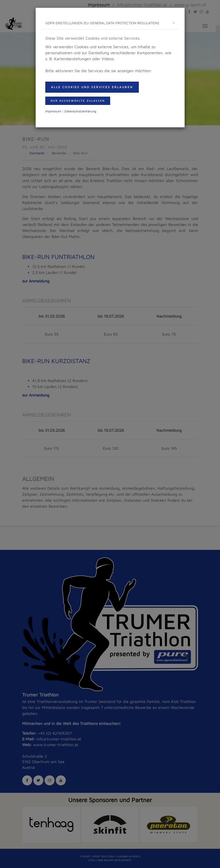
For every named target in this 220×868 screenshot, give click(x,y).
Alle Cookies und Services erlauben (92, 87)
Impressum (53, 111)
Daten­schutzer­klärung (80, 111)
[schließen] (174, 22)
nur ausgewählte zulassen (78, 101)
